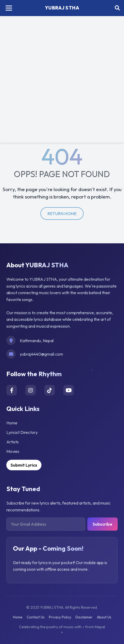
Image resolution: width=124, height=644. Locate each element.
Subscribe (102, 524)
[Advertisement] (62, 81)
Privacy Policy (60, 617)
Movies (13, 451)
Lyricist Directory (22, 432)
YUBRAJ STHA (62, 8)
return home (62, 214)
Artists (13, 442)
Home (12, 423)
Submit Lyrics (24, 465)
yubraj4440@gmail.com (41, 354)
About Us (104, 617)
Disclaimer (84, 617)
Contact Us (36, 617)
